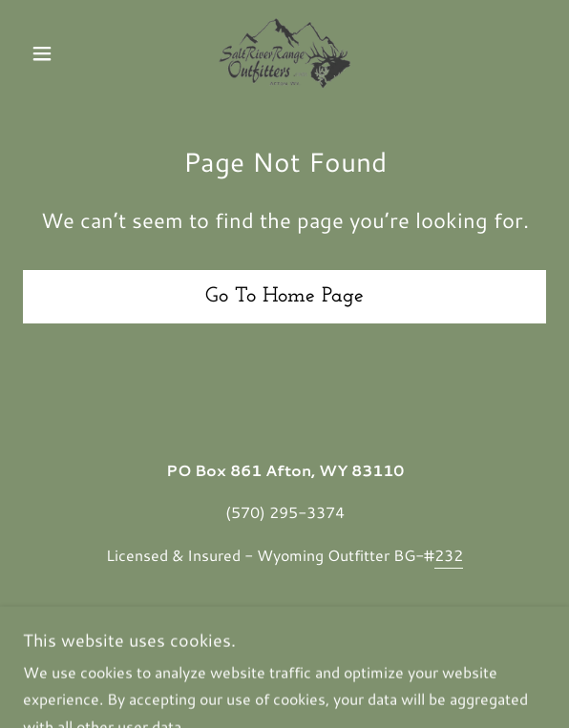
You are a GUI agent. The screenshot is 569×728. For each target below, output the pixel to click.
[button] (62, 53)
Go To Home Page (284, 296)
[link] (284, 53)
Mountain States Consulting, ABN (246, 641)
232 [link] (449, 555)
